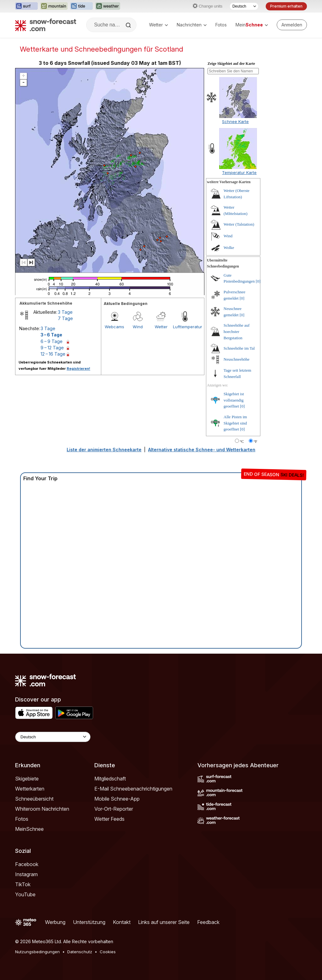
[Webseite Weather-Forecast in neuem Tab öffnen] (108, 6)
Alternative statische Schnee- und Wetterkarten (202, 450)
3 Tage (65, 312)
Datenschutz (80, 952)
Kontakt (122, 922)
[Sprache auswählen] (244, 6)
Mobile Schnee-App (117, 799)
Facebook (27, 864)
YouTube (25, 894)
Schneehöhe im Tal (239, 348)
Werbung (55, 922)
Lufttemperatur (185, 327)
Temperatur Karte (239, 172)
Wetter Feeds (109, 819)
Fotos (221, 25)
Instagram (26, 874)
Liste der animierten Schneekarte (104, 450)
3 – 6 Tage (51, 335)
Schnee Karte (235, 121)
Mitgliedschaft (110, 779)
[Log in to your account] (292, 25)
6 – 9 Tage (52, 341)
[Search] (129, 25)
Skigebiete (27, 779)
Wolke (229, 248)
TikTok (23, 884)
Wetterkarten (30, 789)
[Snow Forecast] (46, 25)
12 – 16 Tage (53, 354)
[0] (258, 281)
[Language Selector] (53, 737)
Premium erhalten (286, 6)
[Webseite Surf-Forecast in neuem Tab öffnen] (26, 6)
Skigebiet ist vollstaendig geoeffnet (234, 400)
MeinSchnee (29, 829)
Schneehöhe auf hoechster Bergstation (237, 331)
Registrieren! (78, 369)
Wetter (158, 25)
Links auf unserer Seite (164, 922)
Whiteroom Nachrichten (42, 809)
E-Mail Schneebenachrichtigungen (133, 789)
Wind (138, 327)
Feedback (208, 922)
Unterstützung (89, 922)
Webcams (114, 327)
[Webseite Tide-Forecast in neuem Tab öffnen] (81, 6)
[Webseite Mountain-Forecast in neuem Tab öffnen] (54, 6)
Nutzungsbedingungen (37, 952)
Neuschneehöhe (236, 359)
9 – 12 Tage (52, 348)
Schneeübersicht (34, 799)
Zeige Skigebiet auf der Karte (231, 64)
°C (242, 442)
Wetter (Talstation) (239, 224)
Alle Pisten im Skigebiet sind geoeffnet (235, 423)
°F (255, 442)
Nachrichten (192, 25)
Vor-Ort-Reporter (114, 809)
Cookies (108, 952)
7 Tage (65, 318)
